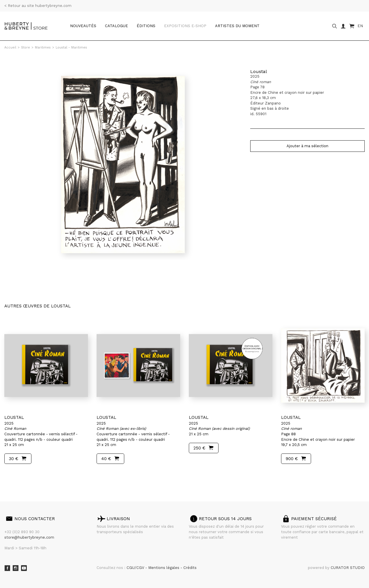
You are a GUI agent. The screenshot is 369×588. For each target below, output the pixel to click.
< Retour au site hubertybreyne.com (38, 6)
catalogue (116, 26)
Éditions (146, 26)
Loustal (259, 71)
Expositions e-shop (185, 26)
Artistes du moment (237, 26)
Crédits (190, 568)
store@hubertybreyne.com (29, 537)
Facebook (7, 568)
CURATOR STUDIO (348, 568)
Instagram (16, 568)
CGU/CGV (136, 568)
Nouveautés (83, 26)
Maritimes (43, 47)
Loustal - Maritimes (71, 47)
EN (360, 26)
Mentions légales (164, 568)
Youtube (24, 568)
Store (26, 47)
